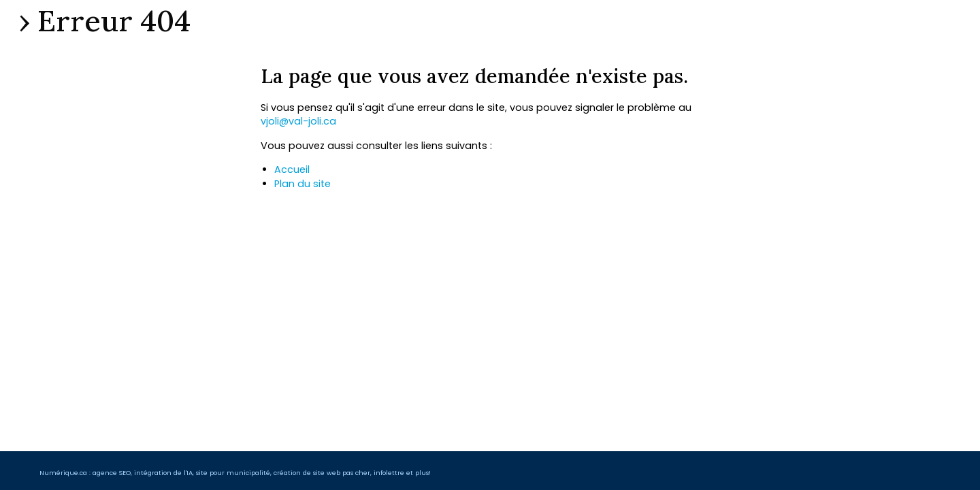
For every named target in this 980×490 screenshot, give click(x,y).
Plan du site (303, 184)
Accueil (292, 169)
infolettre (389, 473)
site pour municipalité (233, 473)
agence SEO (112, 473)
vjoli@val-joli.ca (298, 121)
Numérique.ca (63, 473)
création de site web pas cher (322, 473)
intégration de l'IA (163, 473)
